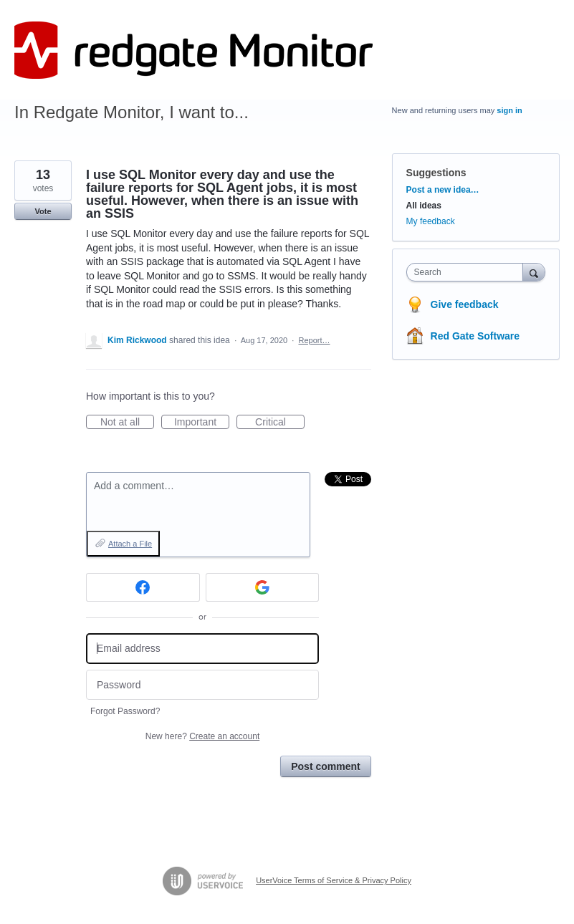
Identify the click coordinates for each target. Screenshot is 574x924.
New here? (202, 736)
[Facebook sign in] (143, 587)
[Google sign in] (263, 587)
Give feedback (465, 304)
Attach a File (130, 544)
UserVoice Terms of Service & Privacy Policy (334, 880)
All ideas (424, 206)
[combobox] (468, 272)
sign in (509, 110)
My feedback (431, 221)
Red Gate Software (475, 336)
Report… (314, 340)
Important (202, 423)
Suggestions (436, 173)
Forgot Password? (125, 711)
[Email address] (202, 649)
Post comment (325, 766)
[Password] (202, 685)
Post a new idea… (443, 190)
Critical (280, 423)
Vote (43, 211)
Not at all (127, 423)
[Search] (534, 272)
